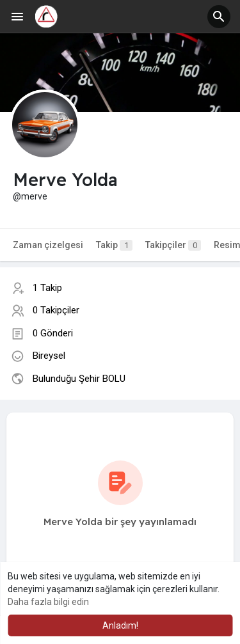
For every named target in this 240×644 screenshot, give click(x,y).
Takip (114, 245)
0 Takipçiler (56, 310)
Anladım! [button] (120, 625)
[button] (219, 17)
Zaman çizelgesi (48, 245)
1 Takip (47, 288)
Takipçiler (173, 245)
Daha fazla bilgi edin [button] (48, 602)
